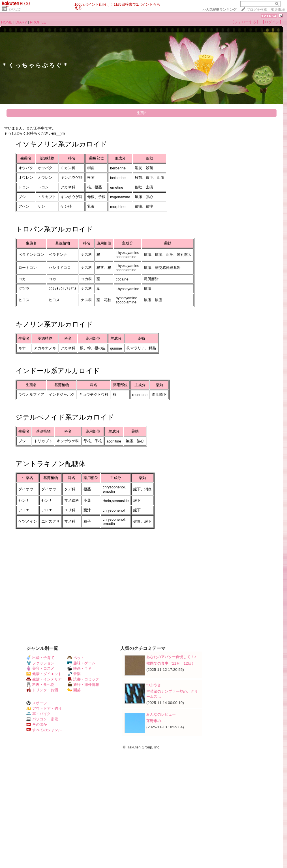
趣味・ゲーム (81, 663)
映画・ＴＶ (80, 668)
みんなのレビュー (161, 714)
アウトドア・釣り (44, 708)
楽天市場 (278, 10)
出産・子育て (40, 658)
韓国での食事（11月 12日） (171, 663)
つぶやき (154, 685)
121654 (269, 16)
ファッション (40, 663)
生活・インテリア (44, 679)
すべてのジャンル (44, 730)
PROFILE (38, 22)
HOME (7, 22)
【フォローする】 (245, 22)
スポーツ (37, 703)
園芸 (74, 690)
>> (219, 10)
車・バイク (38, 714)
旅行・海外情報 (83, 685)
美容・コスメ (40, 668)
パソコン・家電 (42, 719)
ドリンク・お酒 (42, 690)
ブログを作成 (257, 10)
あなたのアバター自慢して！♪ (171, 657)
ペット (76, 658)
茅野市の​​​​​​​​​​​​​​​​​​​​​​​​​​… (156, 721)
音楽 (74, 674)
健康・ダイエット (44, 674)
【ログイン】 (272, 22)
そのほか (15, 9)
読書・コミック (83, 679)
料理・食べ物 (40, 685)
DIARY (21, 22)
